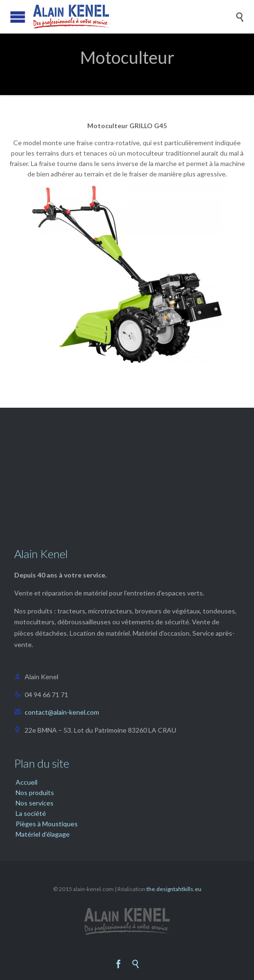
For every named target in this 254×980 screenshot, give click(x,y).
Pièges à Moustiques (47, 824)
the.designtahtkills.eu (174, 889)
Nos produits (35, 792)
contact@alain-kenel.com (57, 712)
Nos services (35, 803)
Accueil (27, 782)
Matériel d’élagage (43, 834)
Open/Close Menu (18, 17)
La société (31, 813)
